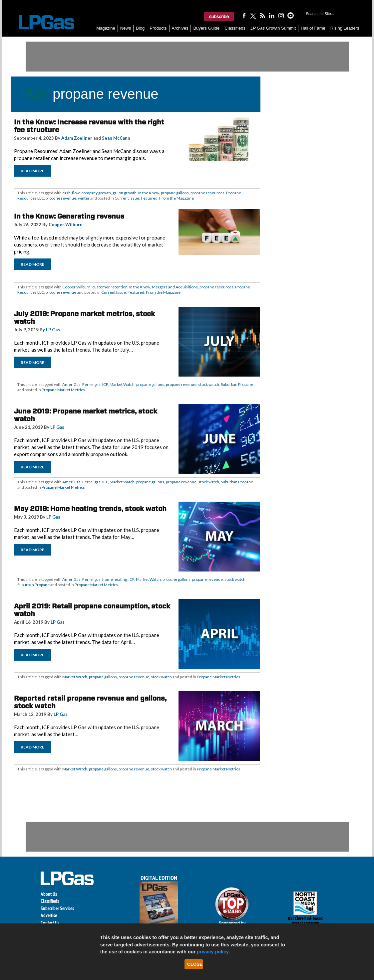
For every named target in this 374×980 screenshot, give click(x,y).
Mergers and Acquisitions (175, 287)
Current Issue (127, 198)
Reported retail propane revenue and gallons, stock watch (90, 702)
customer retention (110, 287)
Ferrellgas (91, 384)
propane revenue (61, 198)
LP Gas (53, 330)
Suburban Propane (237, 384)
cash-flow (71, 193)
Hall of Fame (313, 28)
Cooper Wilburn (66, 225)
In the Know (149, 193)
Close (195, 964)
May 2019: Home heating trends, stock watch (90, 509)
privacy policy (213, 952)
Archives (180, 28)
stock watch (209, 384)
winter (84, 198)
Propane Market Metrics (63, 390)
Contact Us (50, 923)
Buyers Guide (206, 28)
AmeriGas (71, 384)
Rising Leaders (345, 28)
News (126, 28)
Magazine (106, 28)
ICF (105, 384)
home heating (115, 579)
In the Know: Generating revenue (69, 216)
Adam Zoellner (77, 138)
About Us (49, 894)
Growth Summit (273, 28)
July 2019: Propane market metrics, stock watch (84, 318)
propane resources (207, 193)
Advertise (49, 915)
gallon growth (125, 193)
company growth (96, 193)
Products (158, 28)
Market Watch (122, 384)
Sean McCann (116, 138)
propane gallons (175, 193)
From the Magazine (177, 198)
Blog (140, 28)
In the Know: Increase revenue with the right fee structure (89, 126)
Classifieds (235, 28)
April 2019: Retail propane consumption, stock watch (92, 610)
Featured (149, 198)
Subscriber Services (57, 908)
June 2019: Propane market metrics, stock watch (86, 415)
